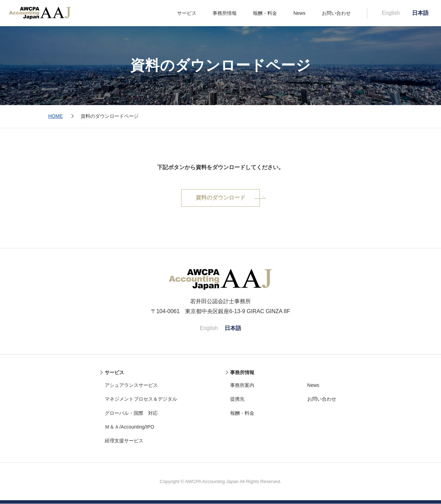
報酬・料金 (265, 13)
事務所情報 (225, 13)
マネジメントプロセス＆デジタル (141, 399)
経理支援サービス (124, 441)
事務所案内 (242, 385)
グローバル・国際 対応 (131, 413)
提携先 (237, 399)
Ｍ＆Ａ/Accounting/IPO (129, 427)
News (299, 13)
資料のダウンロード (220, 198)
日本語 (420, 13)
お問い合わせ (336, 13)
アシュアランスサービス (131, 385)
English (391, 13)
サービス (187, 13)
